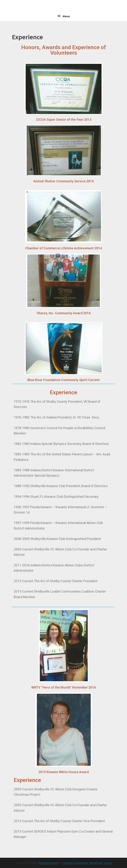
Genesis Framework (75, 863)
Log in (108, 863)
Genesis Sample (48, 863)
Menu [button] (66, 16)
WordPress (96, 863)
